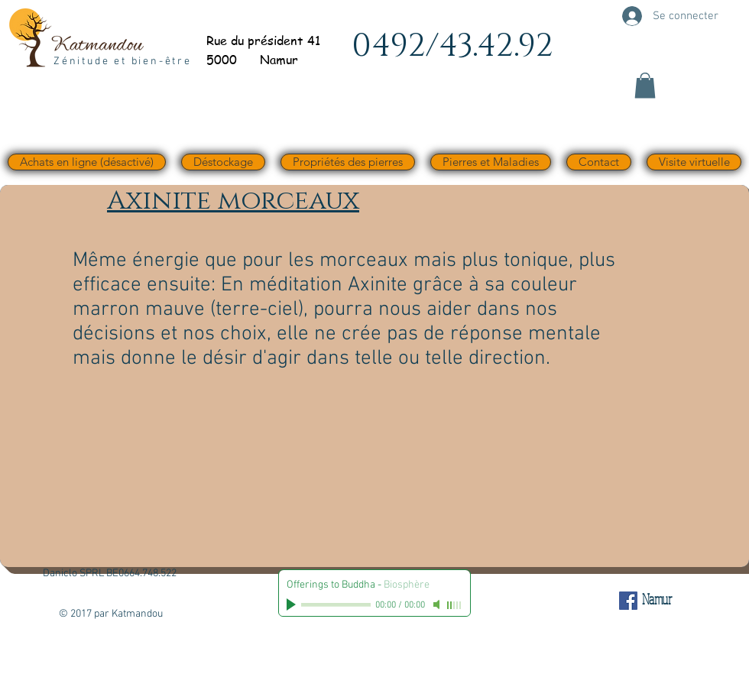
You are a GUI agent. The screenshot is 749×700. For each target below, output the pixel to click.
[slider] (455, 605)
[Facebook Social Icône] (628, 601)
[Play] (293, 604)
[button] (645, 85)
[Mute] (438, 604)
